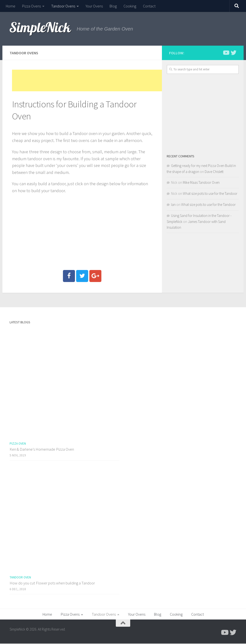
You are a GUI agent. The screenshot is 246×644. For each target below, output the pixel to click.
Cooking (130, 6)
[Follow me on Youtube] (226, 53)
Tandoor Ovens (63, 6)
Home (11, 6)
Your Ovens (94, 6)
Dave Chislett (214, 172)
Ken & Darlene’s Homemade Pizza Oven (42, 449)
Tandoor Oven (20, 577)
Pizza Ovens (31, 6)
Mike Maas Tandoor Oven (201, 182)
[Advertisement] (99, 80)
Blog (113, 6)
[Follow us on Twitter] (234, 53)
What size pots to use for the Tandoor (210, 193)
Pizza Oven (18, 444)
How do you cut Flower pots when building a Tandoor (52, 583)
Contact (149, 6)
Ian (173, 205)
